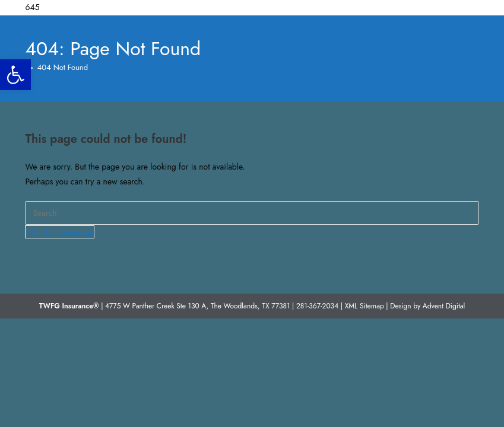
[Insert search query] (252, 213)
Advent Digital (444, 306)
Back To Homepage (59, 232)
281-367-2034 (317, 306)
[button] (15, 75)
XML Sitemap (364, 306)
